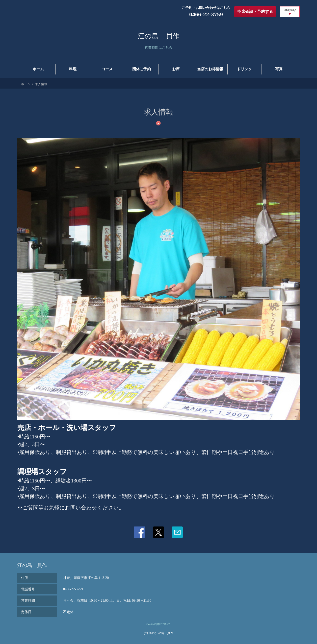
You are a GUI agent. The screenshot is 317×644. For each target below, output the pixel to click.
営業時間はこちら (158, 48)
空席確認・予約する (255, 12)
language (290, 10)
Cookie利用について (158, 624)
